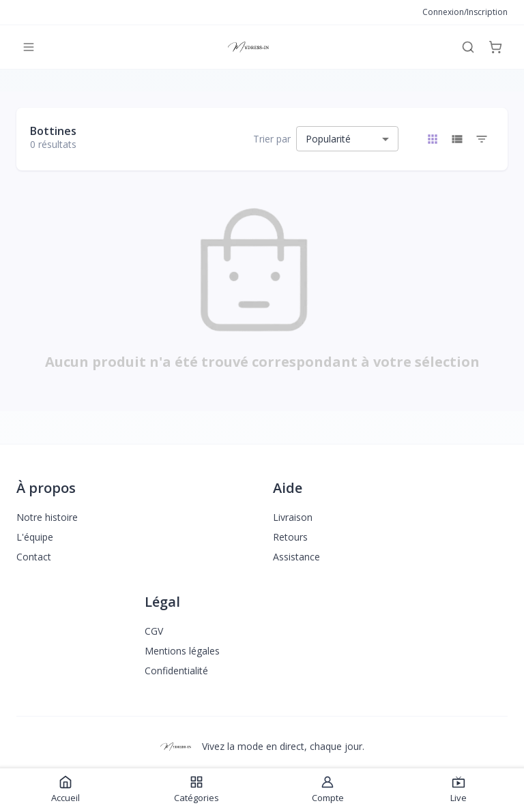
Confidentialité (176, 671)
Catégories (196, 790)
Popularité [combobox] (328, 139)
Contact (34, 557)
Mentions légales (182, 651)
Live (458, 790)
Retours (290, 537)
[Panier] (495, 47)
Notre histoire (47, 517)
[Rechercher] (468, 47)
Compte (328, 790)
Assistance (296, 557)
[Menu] (29, 47)
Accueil (65, 790)
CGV (154, 631)
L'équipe (35, 537)
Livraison (293, 517)
